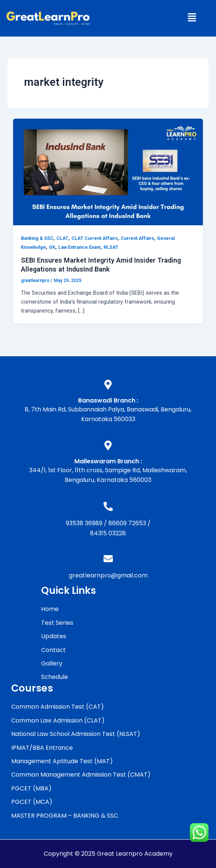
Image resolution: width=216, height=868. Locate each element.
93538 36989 (84, 523)
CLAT (62, 238)
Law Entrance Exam (79, 247)
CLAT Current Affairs (95, 238)
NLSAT (111, 247)
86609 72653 (127, 523)
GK (52, 247)
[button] (192, 18)
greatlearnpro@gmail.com (108, 575)
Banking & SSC (37, 238)
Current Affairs (137, 238)
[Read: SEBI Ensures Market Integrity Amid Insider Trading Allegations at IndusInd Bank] (108, 172)
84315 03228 (108, 533)
